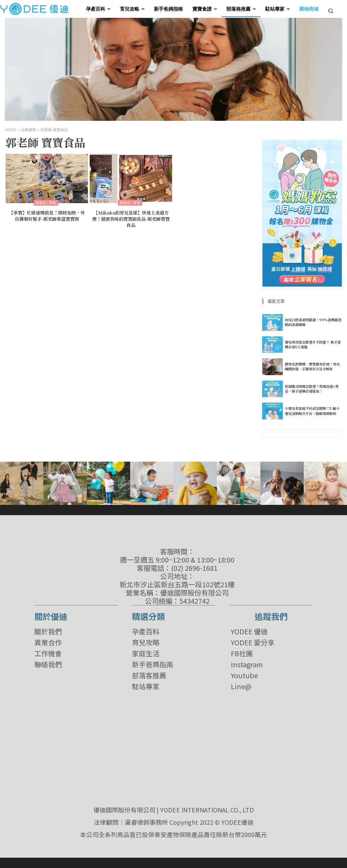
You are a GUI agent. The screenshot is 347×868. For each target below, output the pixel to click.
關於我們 (48, 632)
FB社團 (242, 653)
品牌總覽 (29, 130)
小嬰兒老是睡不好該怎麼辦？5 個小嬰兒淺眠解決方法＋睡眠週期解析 (312, 411)
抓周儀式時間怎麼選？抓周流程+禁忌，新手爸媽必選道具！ (312, 389)
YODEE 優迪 (249, 632)
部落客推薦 (149, 675)
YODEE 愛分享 (253, 643)
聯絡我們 (48, 664)
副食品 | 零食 (46, 203)
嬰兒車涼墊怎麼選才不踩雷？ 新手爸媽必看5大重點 (313, 344)
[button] (331, 10)
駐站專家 (146, 686)
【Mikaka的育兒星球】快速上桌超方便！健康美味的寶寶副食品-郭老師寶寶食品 (131, 218)
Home (11, 130)
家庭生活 (146, 653)
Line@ (241, 686)
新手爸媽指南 (153, 664)
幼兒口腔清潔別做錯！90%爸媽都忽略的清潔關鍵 (313, 322)
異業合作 (48, 643)
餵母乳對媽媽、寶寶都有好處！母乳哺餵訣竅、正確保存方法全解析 (312, 366)
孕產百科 (146, 632)
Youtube (244, 675)
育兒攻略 (146, 643)
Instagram (247, 664)
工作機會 (48, 653)
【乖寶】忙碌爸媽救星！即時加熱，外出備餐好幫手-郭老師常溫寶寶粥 (47, 215)
